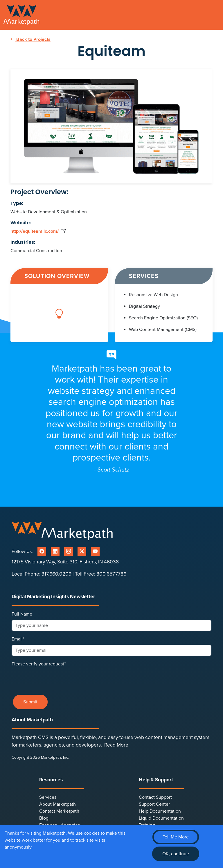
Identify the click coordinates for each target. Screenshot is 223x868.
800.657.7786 (111, 574)
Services (48, 797)
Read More (116, 745)
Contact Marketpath (59, 811)
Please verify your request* (39, 664)
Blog (44, 818)
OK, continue (176, 854)
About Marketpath (57, 804)
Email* (18, 639)
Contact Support (155, 797)
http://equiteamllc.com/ (35, 231)
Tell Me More (176, 837)
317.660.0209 (56, 574)
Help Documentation (160, 811)
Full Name (22, 614)
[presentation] (56, 679)
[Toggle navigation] (216, 15)
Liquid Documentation (161, 818)
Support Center (154, 804)
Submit (30, 702)
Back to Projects (30, 39)
